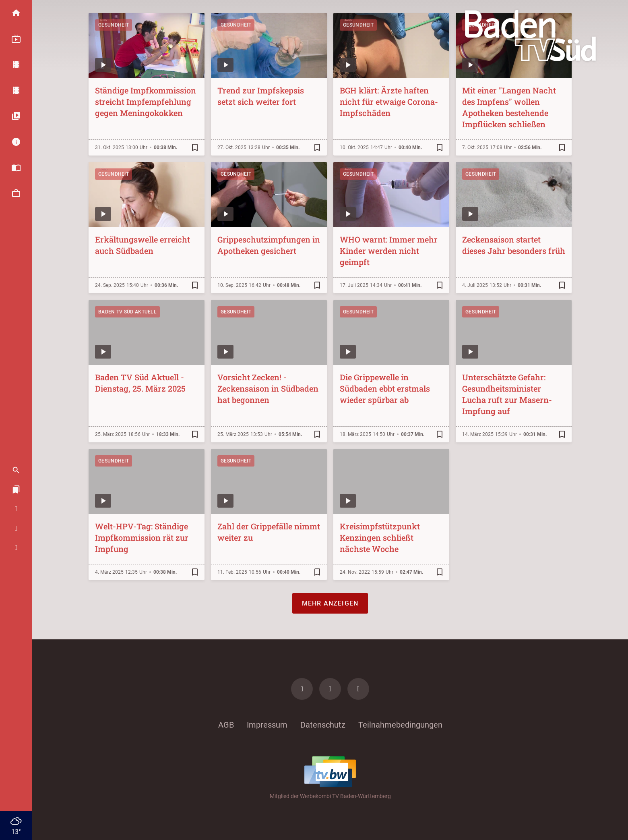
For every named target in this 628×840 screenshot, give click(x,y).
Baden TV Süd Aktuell (127, 312)
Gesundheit (114, 25)
